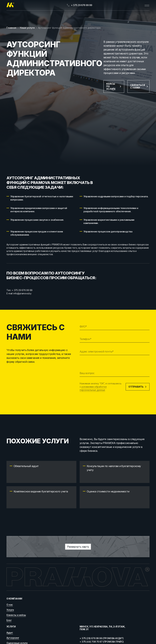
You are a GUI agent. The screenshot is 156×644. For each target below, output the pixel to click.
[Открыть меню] (147, 5)
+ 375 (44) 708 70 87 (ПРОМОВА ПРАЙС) (102, 642)
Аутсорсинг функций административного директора (69, 28)
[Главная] (10, 5)
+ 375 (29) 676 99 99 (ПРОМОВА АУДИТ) (102, 638)
